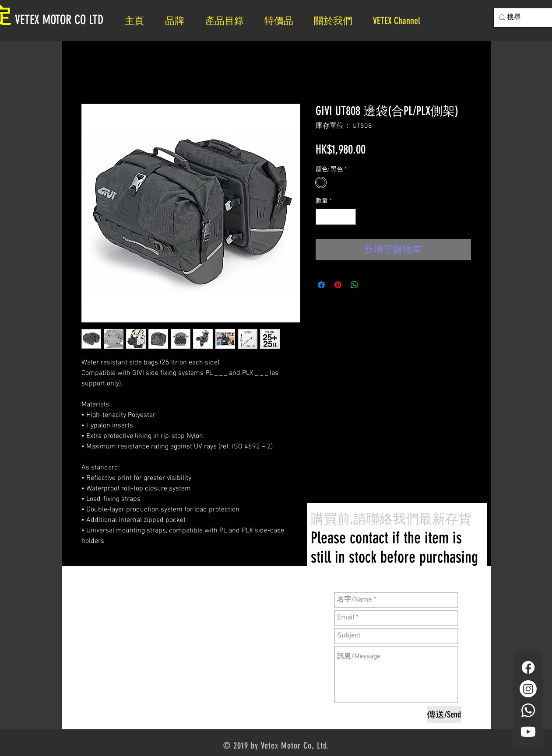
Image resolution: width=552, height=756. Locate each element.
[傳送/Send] (444, 714)
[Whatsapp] (528, 710)
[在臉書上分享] (321, 285)
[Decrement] (322, 217)
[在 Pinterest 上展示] (338, 285)
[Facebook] (528, 667)
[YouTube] (528, 732)
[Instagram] (528, 689)
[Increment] (349, 217)
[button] (337, 21)
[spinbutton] (336, 217)
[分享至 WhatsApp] (355, 285)
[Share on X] (371, 285)
